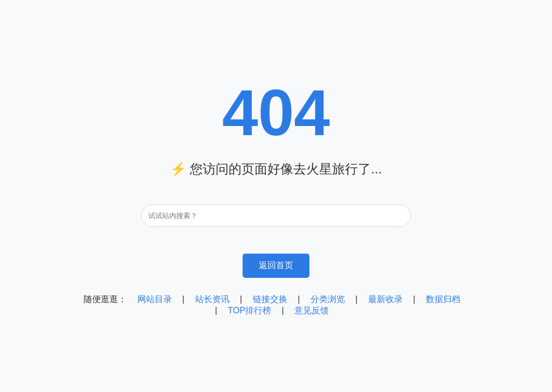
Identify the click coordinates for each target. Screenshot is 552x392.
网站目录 (155, 299)
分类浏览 (328, 299)
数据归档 (443, 299)
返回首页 (276, 265)
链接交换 (270, 299)
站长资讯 (212, 299)
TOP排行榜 (249, 310)
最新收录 (385, 299)
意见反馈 (312, 310)
